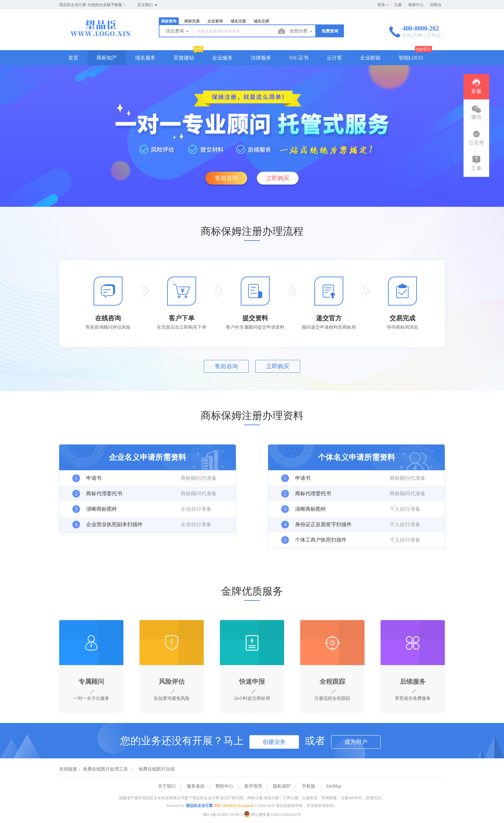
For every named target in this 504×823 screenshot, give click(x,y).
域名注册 (238, 21)
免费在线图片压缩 (157, 769)
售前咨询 (226, 178)
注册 (398, 5)
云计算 (334, 58)
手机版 (309, 786)
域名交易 (261, 21)
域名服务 (145, 58)
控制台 (436, 5)
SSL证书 (299, 58)
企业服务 (222, 58)
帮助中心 (224, 786)
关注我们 (148, 5)
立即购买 (278, 178)
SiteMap (333, 786)
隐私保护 (282, 786)
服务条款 (196, 786)
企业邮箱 (370, 58)
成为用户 (356, 742)
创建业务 (274, 742)
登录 (381, 5)
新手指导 (253, 786)
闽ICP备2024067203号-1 (223, 815)
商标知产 (107, 58)
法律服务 (261, 58)
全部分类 (301, 32)
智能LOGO (411, 58)
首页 (73, 58)
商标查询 (169, 21)
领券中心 (416, 5)
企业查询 (215, 21)
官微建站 (184, 58)
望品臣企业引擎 (199, 806)
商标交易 (192, 21)
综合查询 (178, 32)
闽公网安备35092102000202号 (272, 815)
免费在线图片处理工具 (105, 769)
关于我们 (167, 786)
